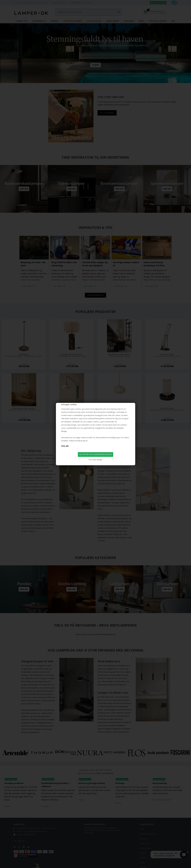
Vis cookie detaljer (96, 460)
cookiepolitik (71, 428)
